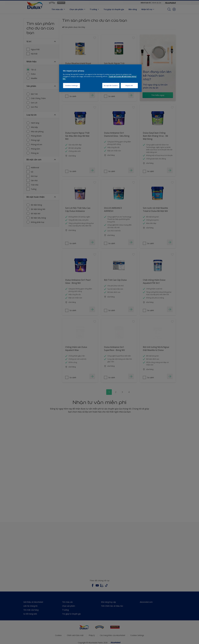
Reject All (129, 85)
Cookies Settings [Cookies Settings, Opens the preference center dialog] (72, 85)
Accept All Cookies (111, 85)
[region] (100, 78)
